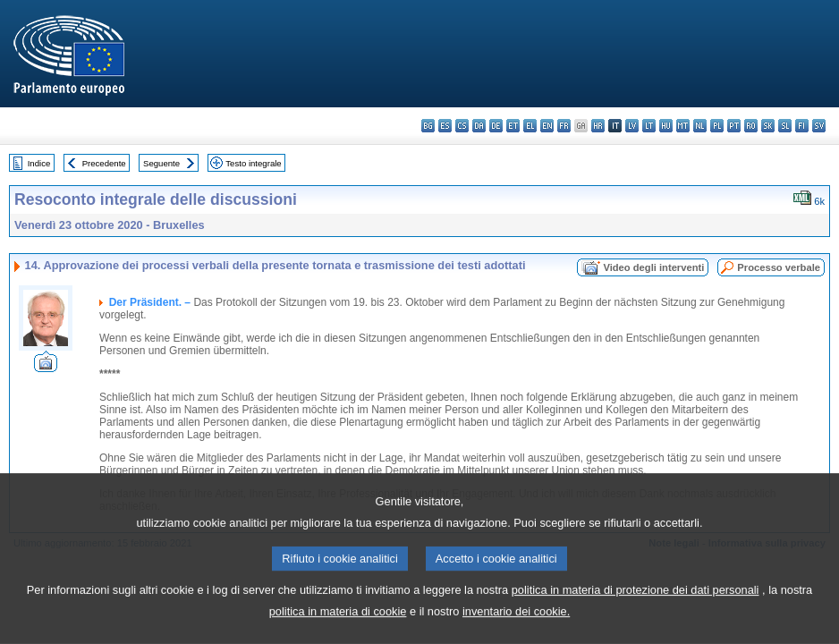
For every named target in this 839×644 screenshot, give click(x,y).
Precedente (104, 163)
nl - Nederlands (700, 126)
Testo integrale (253, 163)
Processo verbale (779, 267)
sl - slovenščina (785, 126)
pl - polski (717, 126)
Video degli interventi (653, 267)
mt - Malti (683, 126)
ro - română (751, 126)
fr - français (564, 126)
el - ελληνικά (530, 126)
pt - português (734, 126)
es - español (445, 126)
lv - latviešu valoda (632, 126)
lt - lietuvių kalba (649, 126)
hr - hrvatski (598, 126)
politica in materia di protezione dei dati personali (636, 625)
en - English (547, 126)
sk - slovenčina (768, 126)
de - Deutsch (496, 126)
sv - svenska (819, 126)
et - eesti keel (513, 126)
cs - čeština (462, 126)
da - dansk (479, 126)
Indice (39, 163)
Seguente (161, 163)
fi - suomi (802, 126)
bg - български (428, 126)
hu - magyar (666, 126)
